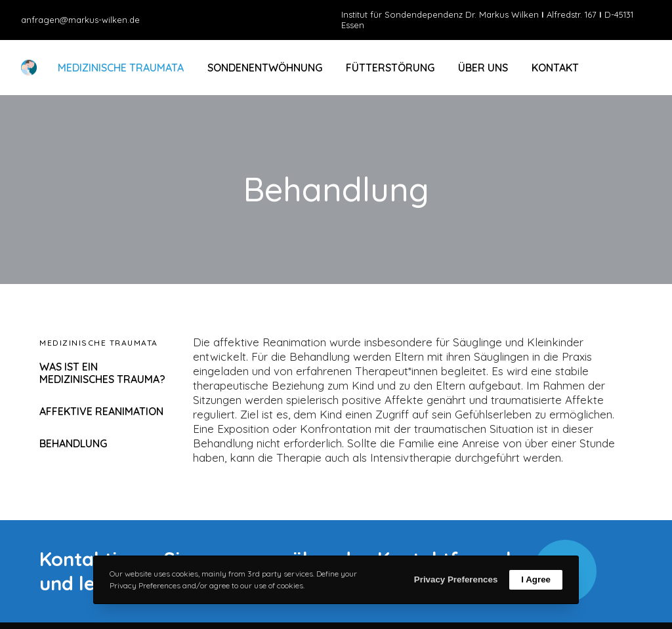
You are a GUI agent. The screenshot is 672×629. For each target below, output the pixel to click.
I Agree (536, 579)
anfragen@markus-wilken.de (80, 20)
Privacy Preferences (456, 579)
